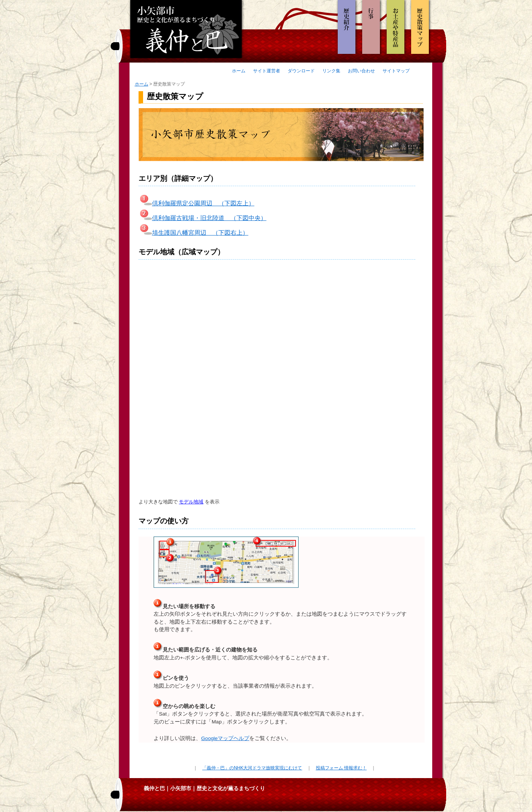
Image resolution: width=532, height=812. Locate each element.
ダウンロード (301, 71)
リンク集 (331, 71)
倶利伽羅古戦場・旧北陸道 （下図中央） (203, 218)
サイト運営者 (267, 71)
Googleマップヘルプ (225, 738)
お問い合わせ (361, 71)
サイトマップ (396, 71)
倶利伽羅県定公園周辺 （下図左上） (197, 203)
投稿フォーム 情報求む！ (341, 768)
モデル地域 (191, 502)
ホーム (239, 71)
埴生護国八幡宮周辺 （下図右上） (194, 233)
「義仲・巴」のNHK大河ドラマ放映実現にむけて (252, 768)
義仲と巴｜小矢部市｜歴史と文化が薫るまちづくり (204, 788)
